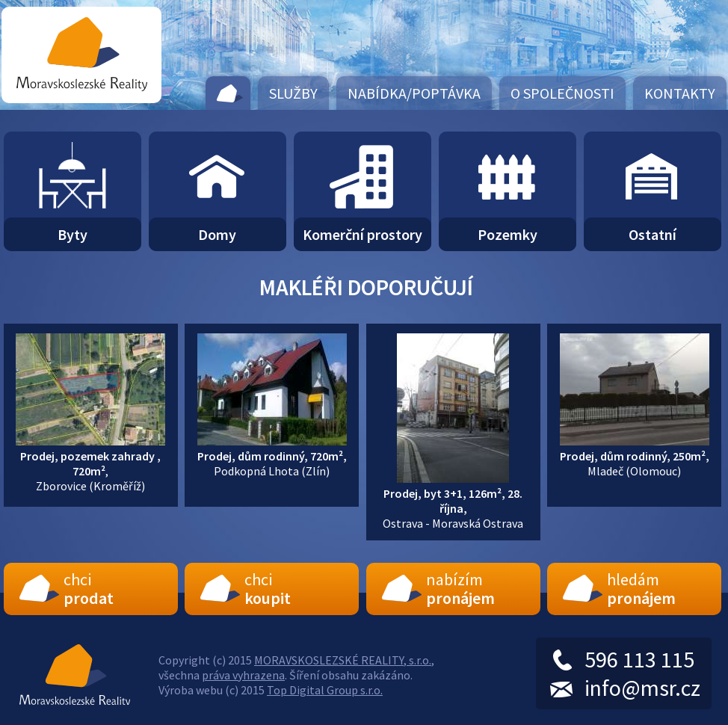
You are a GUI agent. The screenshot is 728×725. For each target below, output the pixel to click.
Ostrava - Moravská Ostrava (453, 501)
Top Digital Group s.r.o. (325, 690)
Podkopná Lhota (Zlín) (272, 456)
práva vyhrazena (243, 675)
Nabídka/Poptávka (414, 93)
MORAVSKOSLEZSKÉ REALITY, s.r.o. (343, 660)
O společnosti (562, 93)
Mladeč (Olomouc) (635, 456)
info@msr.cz (642, 688)
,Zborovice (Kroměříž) (90, 463)
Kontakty (680, 93)
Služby (293, 93)
